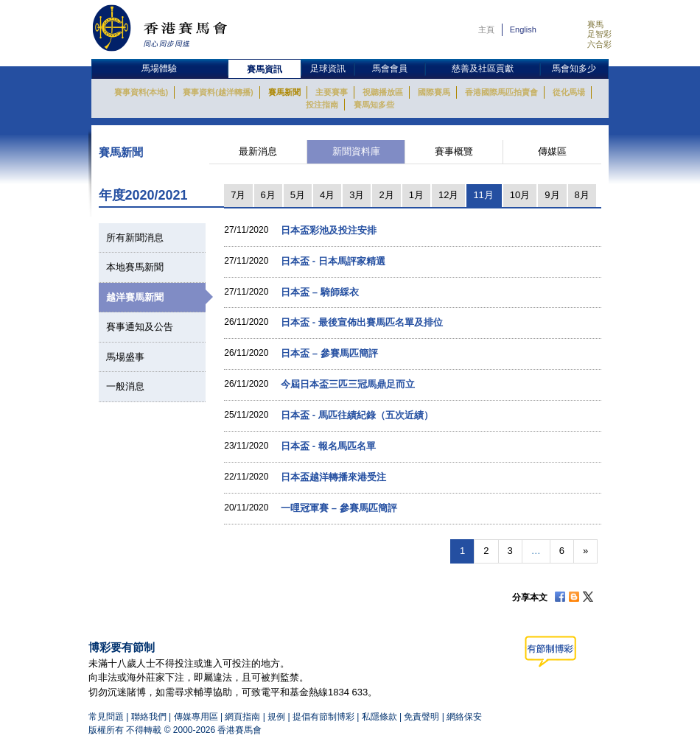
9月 (552, 195)
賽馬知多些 (374, 105)
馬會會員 (390, 69)
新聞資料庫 (356, 151)
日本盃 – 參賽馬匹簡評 (329, 353)
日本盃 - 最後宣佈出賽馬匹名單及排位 (362, 322)
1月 (416, 195)
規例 (277, 717)
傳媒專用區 (196, 717)
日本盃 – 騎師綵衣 (319, 292)
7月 (238, 195)
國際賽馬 (434, 92)
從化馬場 (569, 92)
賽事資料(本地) (141, 92)
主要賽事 (332, 92)
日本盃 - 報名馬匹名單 (328, 446)
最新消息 (258, 151)
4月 (327, 195)
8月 (582, 195)
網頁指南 (242, 717)
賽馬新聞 (284, 92)
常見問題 (106, 717)
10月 (520, 195)
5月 (298, 195)
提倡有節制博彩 (323, 717)
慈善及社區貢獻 (483, 69)
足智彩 (599, 34)
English (523, 29)
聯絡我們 (149, 717)
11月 (483, 195)
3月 (357, 195)
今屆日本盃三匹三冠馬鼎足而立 (348, 384)
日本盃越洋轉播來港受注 (333, 477)
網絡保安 (464, 717)
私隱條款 (379, 717)
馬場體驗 (159, 69)
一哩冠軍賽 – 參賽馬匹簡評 (339, 508)
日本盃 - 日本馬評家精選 (333, 261)
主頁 (486, 29)
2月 (386, 195)
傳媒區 (552, 151)
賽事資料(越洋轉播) (218, 92)
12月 (448, 195)
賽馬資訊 (265, 69)
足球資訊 (328, 69)
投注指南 (322, 105)
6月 (268, 195)
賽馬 (595, 24)
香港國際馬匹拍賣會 (501, 92)
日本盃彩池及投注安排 (329, 230)
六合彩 (599, 44)
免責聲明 (421, 717)
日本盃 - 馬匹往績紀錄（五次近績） (357, 415)
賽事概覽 (454, 151)
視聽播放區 (383, 92)
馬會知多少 (574, 69)
